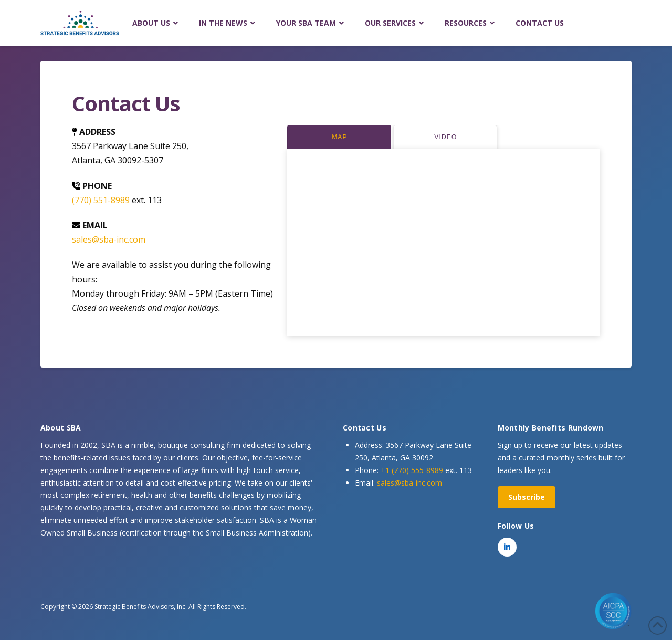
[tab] (339, 137)
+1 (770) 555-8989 (412, 470)
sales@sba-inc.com (109, 239)
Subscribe (527, 497)
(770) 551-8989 (101, 200)
